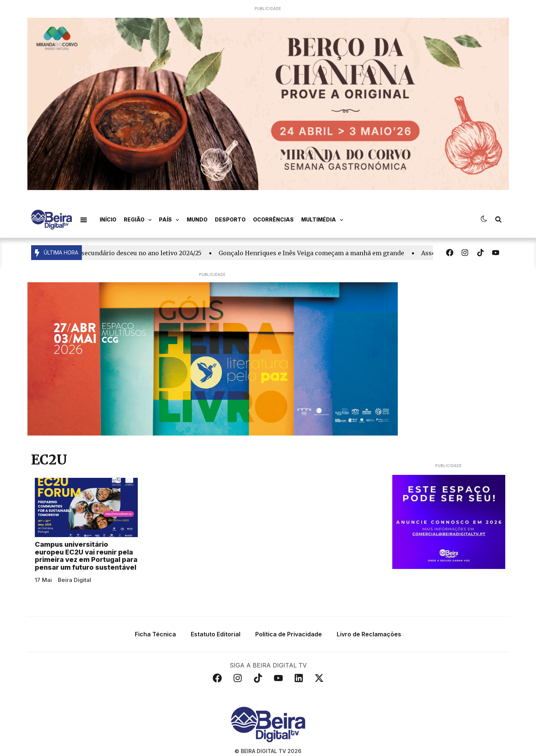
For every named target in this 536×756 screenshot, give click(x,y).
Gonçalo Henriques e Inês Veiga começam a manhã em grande (315, 253)
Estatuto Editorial (216, 629)
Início (108, 219)
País (169, 220)
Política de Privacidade (289, 629)
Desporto (230, 219)
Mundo (197, 219)
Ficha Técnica (155, 629)
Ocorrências (273, 219)
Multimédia (322, 220)
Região (138, 220)
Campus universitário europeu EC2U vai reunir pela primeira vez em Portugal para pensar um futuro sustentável (86, 550)
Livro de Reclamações (369, 629)
